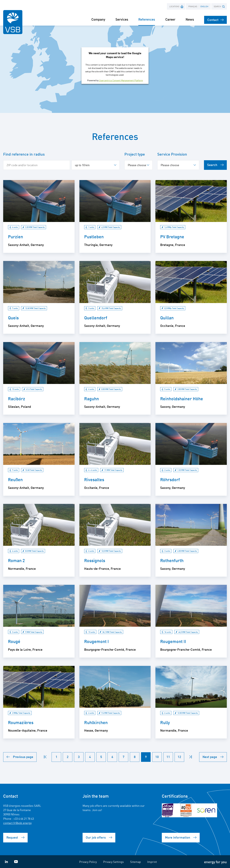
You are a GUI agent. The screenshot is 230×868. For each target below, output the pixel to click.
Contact (215, 20)
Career (170, 19)
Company (98, 19)
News (190, 19)
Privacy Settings (113, 862)
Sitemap (136, 862)
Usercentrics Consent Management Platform (121, 80)
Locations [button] (176, 6)
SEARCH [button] (219, 6)
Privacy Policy (88, 862)
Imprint (152, 862)
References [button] (147, 19)
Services (122, 19)
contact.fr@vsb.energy (17, 823)
